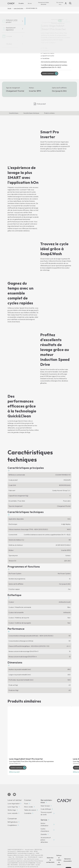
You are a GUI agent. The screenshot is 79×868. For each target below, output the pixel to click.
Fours (26, 796)
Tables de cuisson (30, 803)
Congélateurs (12, 818)
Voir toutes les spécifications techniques (54, 62)
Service (30, 3)
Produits (21, 3)
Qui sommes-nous (60, 3)
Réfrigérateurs (13, 815)
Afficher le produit (15, 765)
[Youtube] (14, 787)
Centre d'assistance (45, 823)
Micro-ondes (29, 800)
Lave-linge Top (13, 800)
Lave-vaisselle (13, 806)
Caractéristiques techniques (31, 113)
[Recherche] (70, 3)
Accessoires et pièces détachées (44, 3)
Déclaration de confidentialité (50, 853)
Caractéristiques (14, 113)
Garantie (44, 827)
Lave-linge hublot (19, 8)
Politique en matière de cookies (59, 853)
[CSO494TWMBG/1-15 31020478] (22, 45)
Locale (68, 861)
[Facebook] (9, 787)
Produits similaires (49, 113)
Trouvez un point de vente (46, 806)
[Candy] (11, 3)
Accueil (9, 8)
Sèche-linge (12, 803)
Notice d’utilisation (44, 817)
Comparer (67, 21)
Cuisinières (28, 806)
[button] (26, 462)
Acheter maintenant (49, 74)
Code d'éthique (46, 802)
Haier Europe (45, 799)
